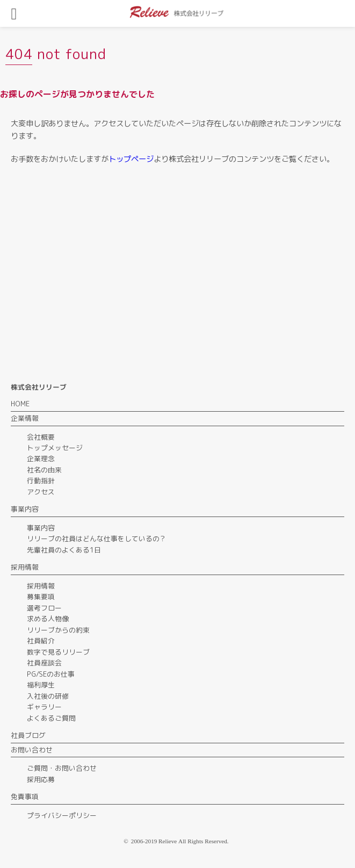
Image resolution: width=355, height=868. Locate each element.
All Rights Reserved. (204, 841)
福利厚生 (41, 685)
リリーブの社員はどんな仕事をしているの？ (97, 539)
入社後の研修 (48, 696)
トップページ (131, 159)
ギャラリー (44, 707)
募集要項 (41, 597)
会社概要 (41, 437)
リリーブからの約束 (58, 630)
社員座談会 (44, 663)
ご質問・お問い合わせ (62, 768)
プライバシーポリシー (62, 815)
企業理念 (41, 458)
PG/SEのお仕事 (51, 674)
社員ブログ (28, 735)
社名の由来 (44, 470)
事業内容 (41, 528)
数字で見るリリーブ (58, 652)
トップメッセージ (55, 448)
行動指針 (41, 480)
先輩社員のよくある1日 (64, 550)
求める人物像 (48, 619)
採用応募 (41, 779)
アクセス (41, 492)
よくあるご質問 (51, 718)
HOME (20, 404)
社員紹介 (41, 641)
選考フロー (44, 608)
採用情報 (41, 586)
